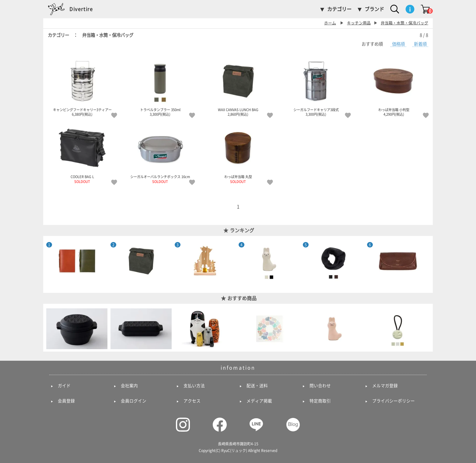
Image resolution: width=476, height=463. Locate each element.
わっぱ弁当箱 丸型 (238, 153)
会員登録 (66, 401)
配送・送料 (257, 386)
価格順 (398, 44)
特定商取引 (320, 401)
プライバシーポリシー (394, 401)
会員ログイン (134, 401)
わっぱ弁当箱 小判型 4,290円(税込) (394, 86)
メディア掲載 (259, 401)
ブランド (374, 9)
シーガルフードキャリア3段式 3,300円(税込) (316, 86)
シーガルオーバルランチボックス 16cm (160, 153)
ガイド (64, 386)
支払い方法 (194, 386)
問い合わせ (320, 386)
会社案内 (129, 386)
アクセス (192, 401)
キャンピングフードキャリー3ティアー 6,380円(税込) (82, 86)
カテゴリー (339, 9)
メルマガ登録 (385, 386)
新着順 (420, 44)
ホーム (330, 23)
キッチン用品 (359, 23)
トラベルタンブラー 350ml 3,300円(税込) (160, 86)
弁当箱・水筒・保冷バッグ (404, 23)
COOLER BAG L (82, 153)
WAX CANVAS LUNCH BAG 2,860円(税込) (238, 86)
